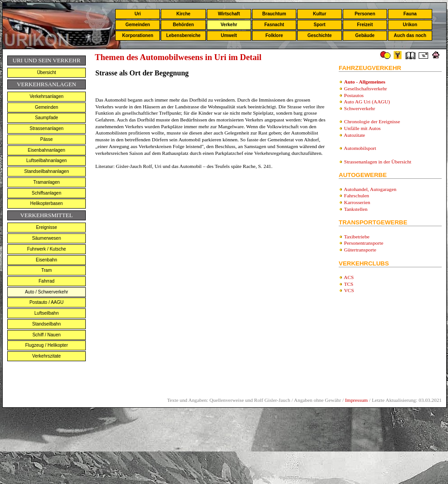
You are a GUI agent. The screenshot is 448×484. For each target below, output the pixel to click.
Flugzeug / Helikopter (47, 345)
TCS (349, 284)
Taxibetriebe (357, 237)
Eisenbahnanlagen (47, 150)
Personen (365, 14)
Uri (138, 14)
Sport (320, 25)
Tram (47, 270)
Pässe (47, 139)
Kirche (183, 14)
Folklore (274, 35)
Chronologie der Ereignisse (372, 121)
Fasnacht (274, 25)
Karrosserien (357, 202)
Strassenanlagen (46, 128)
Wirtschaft (229, 14)
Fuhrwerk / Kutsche (47, 249)
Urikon (410, 25)
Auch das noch (410, 35)
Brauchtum (274, 14)
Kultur (320, 14)
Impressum (356, 400)
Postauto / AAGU (47, 302)
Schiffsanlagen (46, 193)
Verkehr (229, 25)
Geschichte (320, 35)
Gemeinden (138, 25)
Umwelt (229, 35)
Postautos (354, 95)
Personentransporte (364, 243)
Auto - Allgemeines (365, 82)
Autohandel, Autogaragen (370, 189)
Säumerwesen (47, 238)
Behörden (184, 25)
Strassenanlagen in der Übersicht (378, 162)
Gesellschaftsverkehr (366, 88)
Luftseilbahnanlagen (47, 161)
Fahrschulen (357, 195)
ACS (349, 277)
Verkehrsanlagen (46, 96)
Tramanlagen (47, 182)
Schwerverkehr (360, 108)
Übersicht (47, 72)
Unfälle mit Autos (362, 128)
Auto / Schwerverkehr (47, 292)
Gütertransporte (360, 250)
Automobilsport (360, 148)
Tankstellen (356, 209)
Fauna (410, 14)
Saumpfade (46, 118)
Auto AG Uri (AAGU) (367, 102)
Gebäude (365, 35)
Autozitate (354, 135)
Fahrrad (46, 281)
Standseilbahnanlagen (47, 171)
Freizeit (365, 25)
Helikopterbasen (47, 203)
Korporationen (138, 35)
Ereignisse (47, 227)
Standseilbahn (46, 324)
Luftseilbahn (47, 313)
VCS (349, 290)
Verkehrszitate (46, 356)
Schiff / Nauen (47, 335)
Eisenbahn (46, 260)
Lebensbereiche (183, 35)
